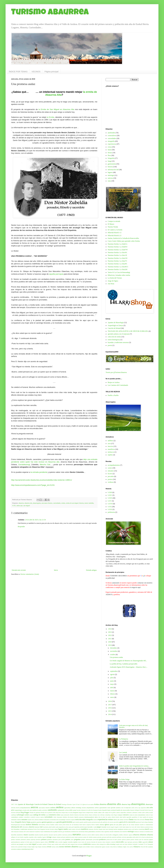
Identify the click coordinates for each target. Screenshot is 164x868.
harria (143, 822)
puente (128, 840)
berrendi (142, 810)
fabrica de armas (118, 820)
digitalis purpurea (79, 817)
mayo (112, 684)
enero (112, 697)
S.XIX (110, 498)
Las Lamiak (123, 752)
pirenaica (38, 840)
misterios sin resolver (121, 832)
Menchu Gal (45, 464)
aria (148, 808)
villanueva (137, 847)
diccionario (71, 817)
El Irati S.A (79, 804)
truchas (53, 847)
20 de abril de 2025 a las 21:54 (35, 520)
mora (151, 832)
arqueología (18, 810)
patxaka (99, 837)
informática (26, 827)
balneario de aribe (86, 810)
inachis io (143, 825)
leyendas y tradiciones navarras (118, 342)
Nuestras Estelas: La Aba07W (118, 250)
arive (13, 810)
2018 (110, 701)
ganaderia (33, 822)
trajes (33, 847)
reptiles (110, 455)
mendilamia (68, 832)
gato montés (76, 822)
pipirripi (33, 840)
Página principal (52, 72)
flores (13, 822)
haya (146, 822)
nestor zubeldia (89, 503)
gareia (55, 822)
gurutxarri (139, 822)
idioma (102, 825)
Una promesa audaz (116, 657)
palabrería (68, 837)
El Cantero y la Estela (115, 230)
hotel (81, 825)
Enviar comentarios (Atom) (30, 574)
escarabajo (62, 820)
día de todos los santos (105, 817)
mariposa (121, 829)
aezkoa (60, 807)
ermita (63, 503)
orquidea (26, 837)
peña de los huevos (141, 837)
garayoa (50, 822)
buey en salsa (69, 813)
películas (109, 837)
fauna (110, 150)
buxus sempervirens (88, 813)
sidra (98, 844)
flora (109, 155)
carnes (110, 468)
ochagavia (115, 835)
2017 (110, 705)
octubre (113, 655)
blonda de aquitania (35, 813)
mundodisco (20, 835)
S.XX (14, 506)
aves (109, 444)
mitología (111, 175)
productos (102, 839)
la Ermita (51, 117)
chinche (72, 815)
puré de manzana (144, 840)
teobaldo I (135, 844)
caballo (95, 813)
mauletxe (38, 832)
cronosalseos (112, 135)
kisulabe (104, 827)
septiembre (114, 671)
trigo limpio (38, 847)
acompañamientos (114, 465)
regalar (65, 842)
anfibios (110, 441)
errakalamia (46, 820)
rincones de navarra (97, 842)
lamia (124, 827)
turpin (81, 847)
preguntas (77, 839)
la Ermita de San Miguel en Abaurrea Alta (56, 109)
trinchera (44, 847)
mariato (115, 829)
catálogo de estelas (39, 815)
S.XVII (110, 504)
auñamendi (61, 810)
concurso (126, 815)
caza (47, 815)
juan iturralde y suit (90, 827)
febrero (113, 694)
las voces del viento (135, 827)
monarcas (142, 832)
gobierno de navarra (108, 822)
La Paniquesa (124, 739)
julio (112, 678)
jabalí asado (55, 827)
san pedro (39, 844)
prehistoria (111, 512)
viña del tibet (144, 847)
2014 (110, 714)
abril (112, 688)
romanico (108, 842)
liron (38, 829)
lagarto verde (118, 827)
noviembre (114, 651)
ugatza (104, 847)
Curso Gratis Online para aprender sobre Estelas (124, 241)
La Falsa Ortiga (124, 779)
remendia (70, 842)
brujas (63, 813)
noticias (110, 178)
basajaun (95, 810)
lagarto (113, 827)
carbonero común (137, 813)
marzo (113, 691)
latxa (152, 827)
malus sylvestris (76, 829)
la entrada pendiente (39, 472)
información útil (113, 170)
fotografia (111, 158)
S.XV (110, 501)
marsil (147, 829)
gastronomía (112, 164)
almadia (84, 808)
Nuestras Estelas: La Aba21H (118, 258)
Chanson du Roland (54, 804)
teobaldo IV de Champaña (146, 844)
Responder (21, 527)
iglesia (107, 825)
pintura (28, 840)
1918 (16, 804)
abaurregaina (37, 503)
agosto (113, 674)
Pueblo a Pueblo (113, 395)
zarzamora (14, 849)
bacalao (79, 810)
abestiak (13, 808)
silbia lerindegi (111, 844)
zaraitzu (151, 847)
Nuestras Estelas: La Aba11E (117, 255)
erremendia (53, 820)
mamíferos (111, 449)
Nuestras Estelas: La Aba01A (118, 244)
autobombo (111, 133)
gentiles (86, 822)
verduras (111, 482)
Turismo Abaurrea (50, 13)
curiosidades (57, 503)
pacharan (63, 837)
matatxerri (32, 832)
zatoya (19, 849)
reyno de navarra (86, 842)
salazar (151, 842)
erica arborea (35, 820)
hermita (151, 822)
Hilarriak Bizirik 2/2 (115, 235)
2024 (110, 629)
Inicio (56, 570)
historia (81, 503)
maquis (101, 829)
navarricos (84, 835)
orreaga (49, 837)
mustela (37, 835)
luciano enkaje (54, 829)
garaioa (44, 822)
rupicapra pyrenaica (133, 842)
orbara (13, 837)
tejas (126, 844)
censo (58, 815)
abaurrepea (149, 804)
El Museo (111, 224)
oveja (58, 837)
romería (113, 842)
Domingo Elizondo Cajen (68, 804)
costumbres (27, 817)
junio (112, 681)
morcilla (14, 835)
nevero (89, 835)
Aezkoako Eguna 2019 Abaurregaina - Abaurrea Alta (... (129, 667)
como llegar (114, 815)
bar (92, 810)
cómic (55, 817)
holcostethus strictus (44, 825)
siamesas (94, 844)
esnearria (68, 820)
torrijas (29, 847)
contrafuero (15, 817)
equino (30, 820)
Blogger (89, 856)
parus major (75, 837)
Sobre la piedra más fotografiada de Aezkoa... (134, 766)
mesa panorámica (90, 832)
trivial (49, 847)
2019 (110, 645)
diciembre (114, 648)
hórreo (93, 825)
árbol (32, 849)
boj (57, 812)
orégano (54, 837)
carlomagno (20, 815)
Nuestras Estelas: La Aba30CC (118, 267)
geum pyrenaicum (93, 822)
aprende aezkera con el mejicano (119, 334)
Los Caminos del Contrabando (118, 385)
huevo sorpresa (87, 825)
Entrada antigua (91, 570)
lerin (12, 829)
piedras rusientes (16, 840)
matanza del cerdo (24, 832)
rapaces (42, 842)
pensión (114, 837)
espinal (73, 820)
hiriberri (29, 825)
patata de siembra (88, 837)
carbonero (129, 813)
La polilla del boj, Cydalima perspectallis (124, 664)
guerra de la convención (128, 822)
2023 (110, 632)
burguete (76, 812)
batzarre (132, 810)
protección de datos (112, 840)
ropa (126, 842)
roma (104, 842)
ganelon (39, 822)
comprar (120, 815)
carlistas (14, 815)
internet (37, 827)
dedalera (65, 817)
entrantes (111, 471)
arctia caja (137, 808)
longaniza (43, 829)
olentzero (126, 835)
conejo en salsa (133, 815)
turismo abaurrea (72, 847)
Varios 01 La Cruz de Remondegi (119, 272)
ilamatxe (137, 825)
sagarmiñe (145, 842)
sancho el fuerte (47, 844)
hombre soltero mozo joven (58, 825)
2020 (110, 642)
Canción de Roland (114, 328)
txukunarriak (98, 847)
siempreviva (103, 844)
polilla (63, 840)
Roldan (97, 804)
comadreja (108, 815)
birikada (18, 813)
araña (133, 808)
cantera (118, 813)
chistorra (76, 815)
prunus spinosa (122, 840)
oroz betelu (20, 837)
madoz (66, 829)
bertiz (146, 810)
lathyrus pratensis (145, 827)
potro (72, 840)
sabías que (20, 506)
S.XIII (110, 492)
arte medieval (34, 810)
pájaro (151, 839)
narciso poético (58, 835)
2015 (110, 711)
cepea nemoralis (65, 815)
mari (104, 829)
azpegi (75, 810)
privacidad (96, 840)
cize (98, 815)
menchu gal (61, 832)
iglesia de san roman (128, 825)
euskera (95, 820)
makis (70, 829)
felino (135, 820)
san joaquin (20, 844)
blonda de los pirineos (47, 813)
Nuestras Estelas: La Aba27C (117, 261)
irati (41, 827)
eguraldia (129, 817)
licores (110, 474)
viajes (125, 847)
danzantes (60, 817)
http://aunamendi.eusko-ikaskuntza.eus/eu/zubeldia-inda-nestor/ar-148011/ (42, 480)
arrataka (25, 810)
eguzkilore (135, 817)
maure (42, 832)
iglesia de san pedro (116, 825)
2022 (110, 635)
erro (57, 820)
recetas (52, 842)
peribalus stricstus (121, 837)
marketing (142, 829)
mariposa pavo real (129, 829)
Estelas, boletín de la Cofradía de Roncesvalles (123, 238)
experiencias (112, 144)
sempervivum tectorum (77, 844)
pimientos (23, 840)
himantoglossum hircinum (18, 825)
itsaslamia (46, 827)
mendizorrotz (75, 832)
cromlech (33, 817)
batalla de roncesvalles (123, 810)
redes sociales (59, 842)
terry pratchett (19, 847)
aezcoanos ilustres (47, 503)
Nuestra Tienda (113, 227)
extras (110, 147)
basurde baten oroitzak (109, 810)
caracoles (123, 812)
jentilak (82, 827)
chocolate (82, 815)
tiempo (25, 847)
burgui (80, 813)
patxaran (104, 837)
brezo (60, 813)
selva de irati (66, 844)
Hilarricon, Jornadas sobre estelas (119, 275)
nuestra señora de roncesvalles (104, 835)
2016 (110, 708)
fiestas (110, 153)
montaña (148, 832)
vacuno (108, 847)
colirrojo (102, 815)
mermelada (82, 832)
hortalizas (76, 825)
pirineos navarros (53, 839)
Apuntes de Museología (116, 323)
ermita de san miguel (72, 503)
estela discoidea (80, 820)
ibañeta (97, 825)
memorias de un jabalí (51, 832)
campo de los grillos (110, 813)
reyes (79, 842)
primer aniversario (87, 839)
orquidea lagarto (42, 837)
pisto (60, 840)
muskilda (31, 835)
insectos (110, 446)
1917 (13, 804)
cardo (143, 813)
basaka (100, 810)
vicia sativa (130, 847)
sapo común (55, 844)
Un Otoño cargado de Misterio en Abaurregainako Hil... (128, 661)
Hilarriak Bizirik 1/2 (115, 233)
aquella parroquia (56, 274)
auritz (40, 810)
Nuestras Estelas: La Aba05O (118, 247)
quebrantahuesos (16, 842)
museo (26, 835)
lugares (110, 172)
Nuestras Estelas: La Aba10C (117, 252)
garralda (59, 822)
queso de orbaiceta (35, 842)
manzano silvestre (93, 829)
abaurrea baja (126, 804)
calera (100, 812)
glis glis (100, 822)
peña (134, 837)
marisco (136, 829)
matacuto (16, 832)
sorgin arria (119, 844)
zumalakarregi (26, 849)
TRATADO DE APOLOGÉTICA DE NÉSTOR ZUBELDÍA (128, 331)
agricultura (67, 808)
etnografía (111, 141)
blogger (27, 812)
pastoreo (81, 837)
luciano (48, 829)
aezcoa (34, 807)
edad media (123, 817)
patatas (95, 837)
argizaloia (143, 808)
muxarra (51, 835)
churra (91, 815)
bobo (54, 813)
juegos (99, 827)
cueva (42, 817)
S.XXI (110, 509)
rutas (109, 181)
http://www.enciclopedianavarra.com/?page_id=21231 (33, 485)
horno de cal (70, 825)
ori (16, 837)
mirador (112, 832)
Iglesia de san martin (88, 804)
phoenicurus (150, 837)
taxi (124, 844)
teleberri (130, 844)
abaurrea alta (28, 503)
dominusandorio (89, 817)
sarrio (60, 844)
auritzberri (45, 810)
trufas (57, 847)
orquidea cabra (33, 837)
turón (84, 847)
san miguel (27, 506)
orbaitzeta (143, 835)
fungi (109, 161)
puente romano (135, 840)
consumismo (141, 815)
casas (31, 815)
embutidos (14, 820)
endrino (19, 820)
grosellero (116, 822)
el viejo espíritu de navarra (145, 817)
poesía (110, 345)
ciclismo (95, 815)
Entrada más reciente (19, 570)
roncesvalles (120, 842)
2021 (110, 639)
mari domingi (109, 829)
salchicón (14, 844)
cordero (21, 817)
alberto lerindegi (76, 808)
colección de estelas (114, 337)
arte (28, 810)
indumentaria (149, 825)
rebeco (47, 842)
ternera (13, 847)
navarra (77, 834)
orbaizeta (150, 835)
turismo (62, 847)
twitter (88, 847)
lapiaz (127, 827)
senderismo (87, 844)
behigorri (137, 810)
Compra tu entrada (114, 221)
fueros (24, 822)
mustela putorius (44, 835)
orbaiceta (136, 835)
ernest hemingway (114, 340)
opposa (131, 835)
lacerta (109, 827)
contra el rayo (149, 815)
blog (22, 812)
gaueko (82, 822)
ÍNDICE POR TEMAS (18, 72)
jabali (50, 827)
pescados (111, 476)
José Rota (111, 284)
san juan (26, 844)
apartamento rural (105, 808)
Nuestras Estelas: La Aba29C (117, 264)
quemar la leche (25, 842)
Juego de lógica (113, 281)
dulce (96, 817)
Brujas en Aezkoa (114, 382)
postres (110, 479)
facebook (126, 820)
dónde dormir (115, 817)
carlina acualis (149, 813)
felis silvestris (141, 820)
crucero (38, 817)
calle (103, 813)
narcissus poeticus (67, 835)
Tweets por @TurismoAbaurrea (116, 372)
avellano (67, 810)
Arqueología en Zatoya (115, 325)
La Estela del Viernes (115, 278)
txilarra (92, 847)
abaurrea (21, 503)
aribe (151, 808)
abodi (17, 808)
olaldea (121, 835)
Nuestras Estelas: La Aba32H (118, 269)
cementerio (52, 815)
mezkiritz (98, 832)
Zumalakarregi (24, 464)
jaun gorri (71, 827)
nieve (93, 835)
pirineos (44, 839)
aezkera (53, 808)
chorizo (87, 815)
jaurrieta (77, 827)
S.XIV (110, 495)
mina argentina (105, 832)
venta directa (113, 847)
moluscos (111, 452)
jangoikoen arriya (64, 827)
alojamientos (90, 808)
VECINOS (36, 72)
